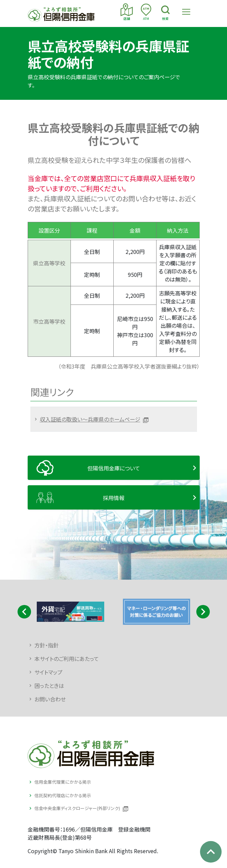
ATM (146, 12)
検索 (165, 12)
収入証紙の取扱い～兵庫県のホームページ (90, 419)
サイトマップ (48, 672)
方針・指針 (47, 645)
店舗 (127, 12)
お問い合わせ (50, 699)
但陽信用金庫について (114, 468)
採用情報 (114, 498)
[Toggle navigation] (186, 12)
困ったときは (49, 686)
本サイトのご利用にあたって (67, 659)
